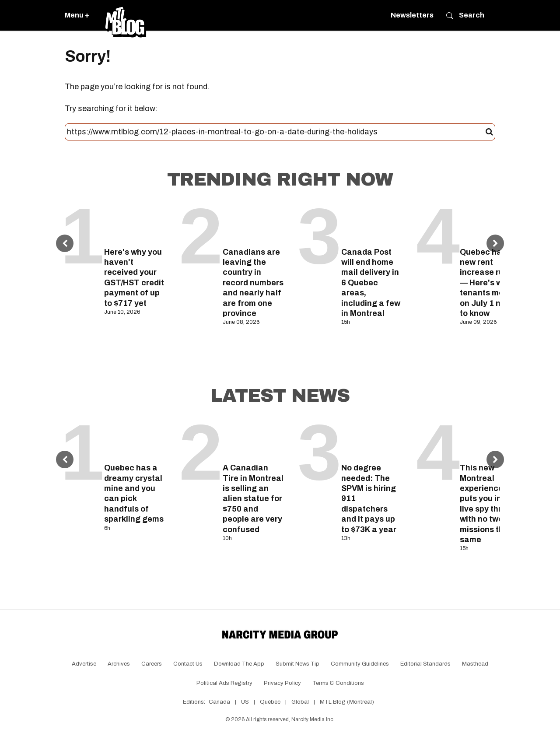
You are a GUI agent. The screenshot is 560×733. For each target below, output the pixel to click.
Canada (219, 702)
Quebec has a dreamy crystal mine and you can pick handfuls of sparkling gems (134, 493)
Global (300, 702)
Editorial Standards (425, 664)
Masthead (475, 664)
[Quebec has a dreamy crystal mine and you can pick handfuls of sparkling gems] (135, 439)
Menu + (77, 15)
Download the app (239, 664)
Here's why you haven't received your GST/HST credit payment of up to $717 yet (134, 278)
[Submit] (489, 132)
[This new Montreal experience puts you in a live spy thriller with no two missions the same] (491, 439)
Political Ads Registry (224, 683)
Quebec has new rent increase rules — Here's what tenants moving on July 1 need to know (490, 283)
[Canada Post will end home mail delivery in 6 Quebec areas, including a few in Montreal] (372, 223)
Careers (152, 664)
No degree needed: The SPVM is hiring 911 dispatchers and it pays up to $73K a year (369, 498)
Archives (119, 664)
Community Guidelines (360, 664)
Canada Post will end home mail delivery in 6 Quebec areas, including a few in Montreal (371, 283)
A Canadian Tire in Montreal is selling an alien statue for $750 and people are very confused (253, 498)
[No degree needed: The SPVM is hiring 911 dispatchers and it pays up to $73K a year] (372, 439)
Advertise (84, 664)
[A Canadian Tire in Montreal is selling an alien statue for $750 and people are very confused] (254, 439)
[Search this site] (276, 132)
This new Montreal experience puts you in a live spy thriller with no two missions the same (488, 504)
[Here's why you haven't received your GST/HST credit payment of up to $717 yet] (135, 223)
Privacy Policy (282, 683)
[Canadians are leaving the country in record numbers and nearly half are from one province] (254, 223)
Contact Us (188, 664)
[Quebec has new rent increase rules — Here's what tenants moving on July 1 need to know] (491, 223)
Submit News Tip (297, 664)
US (245, 702)
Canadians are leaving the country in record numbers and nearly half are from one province (253, 283)
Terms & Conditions (338, 683)
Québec (270, 702)
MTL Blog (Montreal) (347, 702)
